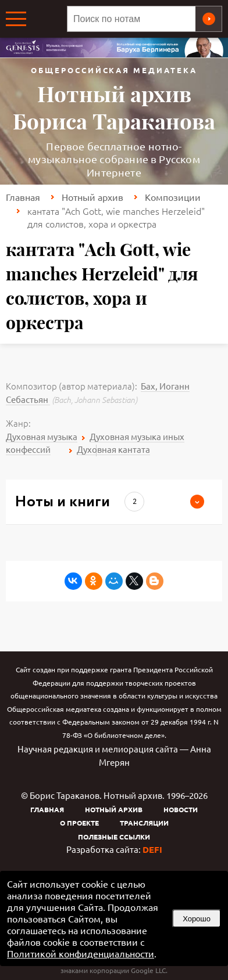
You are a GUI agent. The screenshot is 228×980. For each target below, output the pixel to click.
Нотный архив (92, 197)
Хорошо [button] (197, 919)
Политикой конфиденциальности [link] (81, 953)
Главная (23, 197)
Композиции (173, 197)
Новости (181, 809)
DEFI (152, 849)
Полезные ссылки (114, 837)
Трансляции (144, 823)
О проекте (79, 823)
